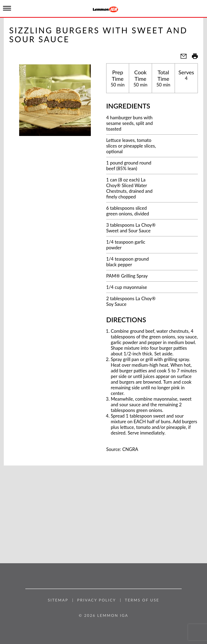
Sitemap (58, 600)
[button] (181, 58)
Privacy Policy (96, 600)
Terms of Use (142, 600)
